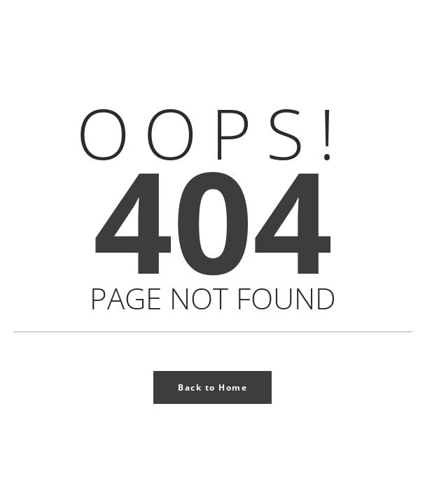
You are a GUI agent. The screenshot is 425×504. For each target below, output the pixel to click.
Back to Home (212, 387)
